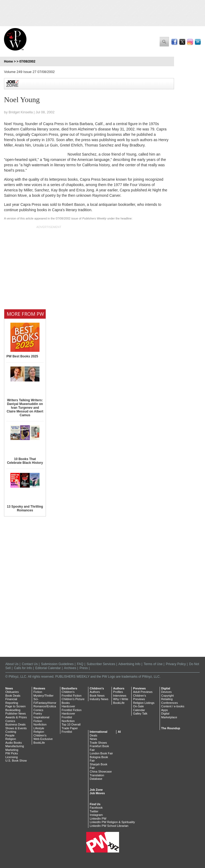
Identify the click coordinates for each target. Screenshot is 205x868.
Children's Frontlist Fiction (72, 694)
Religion (11, 739)
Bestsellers (70, 688)
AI (119, 732)
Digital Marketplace (169, 715)
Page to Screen (15, 706)
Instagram (96, 815)
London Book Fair (101, 753)
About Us (12, 664)
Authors (95, 692)
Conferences (169, 703)
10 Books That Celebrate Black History (25, 461)
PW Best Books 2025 (22, 356)
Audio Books (14, 743)
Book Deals (13, 696)
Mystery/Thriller (43, 696)
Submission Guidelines (57, 664)
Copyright (167, 696)
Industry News (99, 699)
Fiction (38, 692)
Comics (10, 721)
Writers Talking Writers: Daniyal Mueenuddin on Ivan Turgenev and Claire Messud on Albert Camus (25, 408)
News (9, 688)
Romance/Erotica (45, 706)
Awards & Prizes (16, 717)
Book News (97, 696)
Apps (165, 710)
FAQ (80, 664)
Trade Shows (98, 743)
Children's (40, 735)
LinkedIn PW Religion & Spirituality (112, 822)
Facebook (96, 808)
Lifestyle (39, 728)
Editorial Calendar (48, 668)
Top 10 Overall (71, 724)
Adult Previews (143, 692)
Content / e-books (173, 706)
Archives (70, 668)
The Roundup (171, 728)
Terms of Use (153, 664)
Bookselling (13, 710)
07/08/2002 (27, 61)
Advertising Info (129, 664)
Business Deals (15, 724)
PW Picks (12, 753)
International (98, 732)
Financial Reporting (12, 701)
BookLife (39, 743)
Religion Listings (144, 703)
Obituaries (12, 692)
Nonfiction (40, 724)
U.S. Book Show (16, 761)
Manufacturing (15, 746)
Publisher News (15, 713)
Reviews (39, 688)
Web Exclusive (43, 739)
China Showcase (101, 771)
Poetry (38, 713)
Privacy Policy (176, 664)
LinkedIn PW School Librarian (109, 826)
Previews (139, 688)
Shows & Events (16, 728)
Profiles (118, 692)
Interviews (120, 696)
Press (84, 668)
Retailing (167, 699)
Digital (166, 688)
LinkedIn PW (98, 819)
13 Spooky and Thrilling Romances (25, 508)
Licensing (11, 757)
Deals (93, 735)
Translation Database (97, 777)
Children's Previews (139, 697)
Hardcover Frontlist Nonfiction (68, 717)
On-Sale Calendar (139, 708)
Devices (166, 692)
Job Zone (96, 790)
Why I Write (121, 699)
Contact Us (30, 664)
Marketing (12, 750)
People (10, 735)
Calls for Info (23, 668)
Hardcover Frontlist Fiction (72, 708)
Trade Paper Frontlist (70, 730)
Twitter (94, 811)
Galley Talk (140, 713)
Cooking (11, 732)
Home (8, 61)
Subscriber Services (101, 664)
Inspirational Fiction (41, 719)
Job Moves (97, 793)
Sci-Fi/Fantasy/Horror (45, 701)
